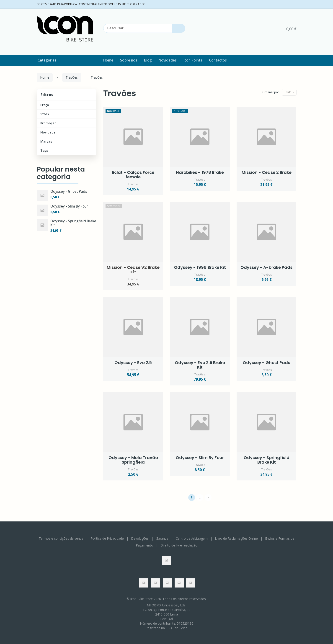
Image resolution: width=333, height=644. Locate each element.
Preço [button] (45, 105)
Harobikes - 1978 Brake (200, 172)
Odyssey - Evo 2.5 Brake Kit (200, 365)
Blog (148, 60)
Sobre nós (129, 60)
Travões (120, 93)
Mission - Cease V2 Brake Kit (133, 270)
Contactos (218, 60)
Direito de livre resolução (179, 545)
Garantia (162, 538)
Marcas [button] (46, 141)
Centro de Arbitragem (192, 538)
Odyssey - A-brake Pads (266, 267)
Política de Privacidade (107, 538)
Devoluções (140, 538)
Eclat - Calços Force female (133, 175)
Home (108, 60)
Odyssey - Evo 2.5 (133, 363)
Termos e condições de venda (61, 538)
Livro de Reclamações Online (236, 538)
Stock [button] (45, 114)
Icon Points (193, 60)
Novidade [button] (48, 132)
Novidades (168, 60)
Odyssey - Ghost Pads (69, 191)
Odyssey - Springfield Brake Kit (73, 223)
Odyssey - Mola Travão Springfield (133, 460)
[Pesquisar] (178, 28)
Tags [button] (44, 150)
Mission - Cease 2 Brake (267, 172)
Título (289, 92)
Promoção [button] (48, 123)
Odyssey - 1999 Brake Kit (200, 267)
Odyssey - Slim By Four (69, 206)
